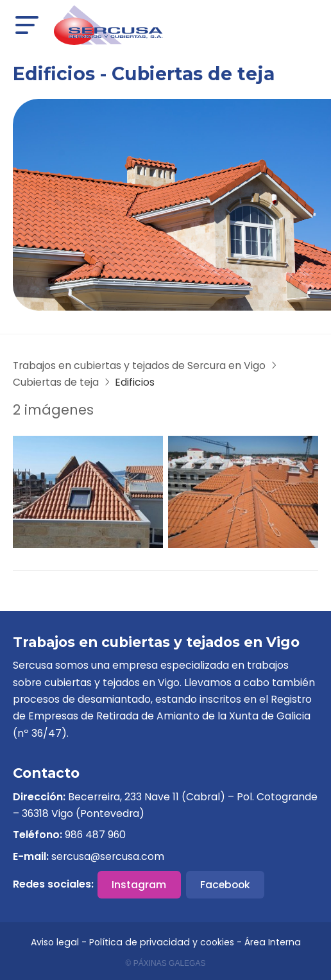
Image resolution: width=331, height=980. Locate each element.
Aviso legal (55, 942)
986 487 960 (95, 835)
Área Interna (273, 942)
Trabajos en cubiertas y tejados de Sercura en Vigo (139, 365)
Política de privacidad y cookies (162, 942)
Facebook (225, 885)
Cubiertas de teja (56, 382)
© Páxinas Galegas (166, 963)
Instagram (139, 885)
